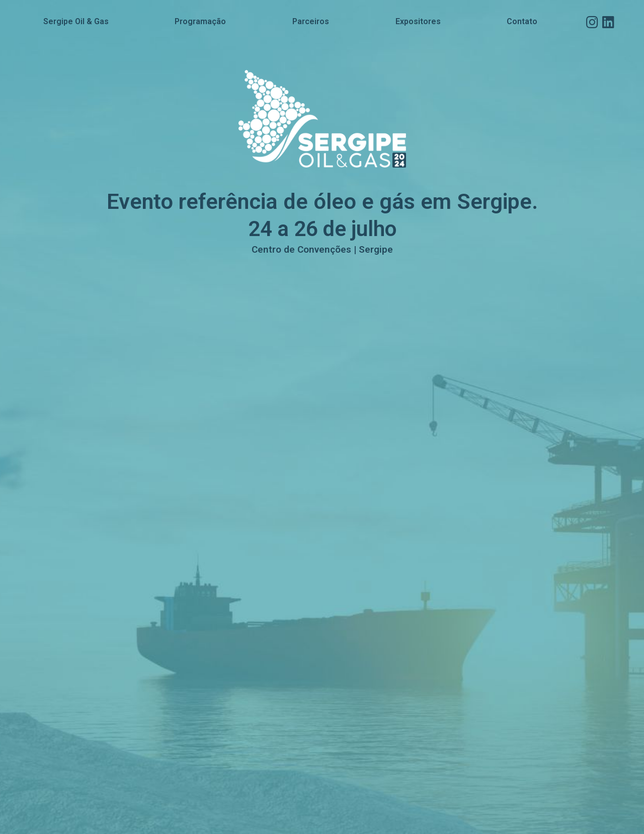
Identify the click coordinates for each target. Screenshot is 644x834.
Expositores (418, 21)
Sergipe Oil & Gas (76, 21)
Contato (522, 21)
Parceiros (311, 21)
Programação (200, 21)
